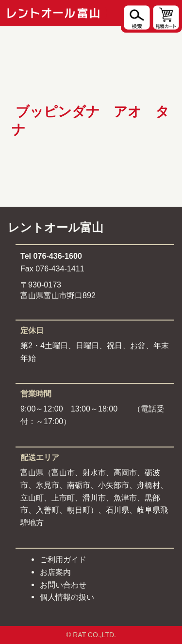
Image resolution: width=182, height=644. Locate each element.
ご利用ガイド (63, 559)
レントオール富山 (56, 227)
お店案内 (55, 572)
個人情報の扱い (67, 597)
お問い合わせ (63, 585)
